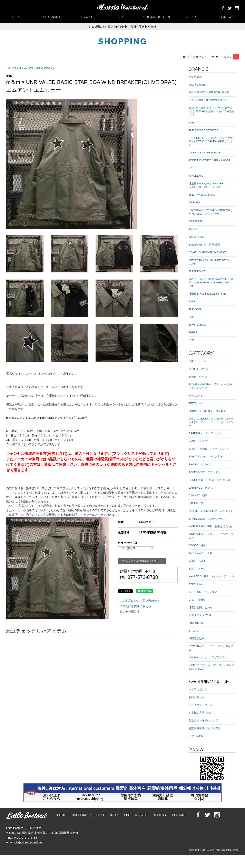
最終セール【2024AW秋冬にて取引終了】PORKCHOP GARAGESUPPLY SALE (211, 282)
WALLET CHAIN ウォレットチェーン (212, 576)
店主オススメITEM (200, 615)
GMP (192, 317)
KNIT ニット (196, 396)
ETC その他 (197, 600)
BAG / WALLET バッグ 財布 (206, 457)
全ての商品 (195, 77)
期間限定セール (198, 638)
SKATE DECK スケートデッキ (207, 519)
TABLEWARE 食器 (201, 553)
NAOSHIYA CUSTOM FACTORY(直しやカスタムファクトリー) (211, 212)
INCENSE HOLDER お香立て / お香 (211, 526)
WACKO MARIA (198, 85)
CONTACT (227, 17)
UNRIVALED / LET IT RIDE (204, 153)
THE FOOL (195, 309)
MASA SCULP (197, 237)
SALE (192, 301)
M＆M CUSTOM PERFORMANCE (34, 68)
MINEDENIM (196, 176)
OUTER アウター (200, 369)
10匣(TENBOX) (198, 325)
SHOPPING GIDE (157, 17)
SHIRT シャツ (198, 377)
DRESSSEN (196, 221)
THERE (193, 332)
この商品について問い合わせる (140, 601)
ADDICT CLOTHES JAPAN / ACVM (209, 160)
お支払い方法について (202, 713)
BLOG (122, 17)
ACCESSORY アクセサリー (206, 472)
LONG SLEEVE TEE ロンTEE (207, 411)
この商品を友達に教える (135, 606)
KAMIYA (193, 123)
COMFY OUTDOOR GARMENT (207, 252)
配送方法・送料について (203, 720)
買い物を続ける (130, 611)
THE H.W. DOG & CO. (202, 195)
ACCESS (193, 17)
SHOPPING (53, 17)
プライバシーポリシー (202, 705)
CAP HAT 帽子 (198, 495)
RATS (192, 168)
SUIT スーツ (197, 569)
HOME (17, 17)
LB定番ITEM (196, 623)
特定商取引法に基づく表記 (205, 728)
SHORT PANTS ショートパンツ (208, 449)
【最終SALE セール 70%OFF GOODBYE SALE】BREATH (206, 185)
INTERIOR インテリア (203, 592)
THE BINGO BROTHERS (203, 130)
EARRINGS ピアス (201, 488)
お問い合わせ (197, 697)
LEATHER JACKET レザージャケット (211, 511)
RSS (191, 736)
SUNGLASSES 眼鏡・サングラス (209, 480)
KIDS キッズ (196, 503)
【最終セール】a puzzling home (207, 294)
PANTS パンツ (198, 441)
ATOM (200, 736)
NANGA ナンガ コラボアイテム (208, 657)
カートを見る (227, 57)
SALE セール (197, 361)
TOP (9, 68)
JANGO (193, 229)
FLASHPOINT (197, 271)
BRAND (87, 17)
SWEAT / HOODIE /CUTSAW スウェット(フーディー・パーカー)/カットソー (211, 422)
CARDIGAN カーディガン (205, 433)
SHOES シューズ (200, 464)
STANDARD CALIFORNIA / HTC (208, 100)
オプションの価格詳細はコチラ (142, 561)
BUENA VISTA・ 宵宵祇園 (204, 245)
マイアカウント (197, 57)
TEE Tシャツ (196, 403)
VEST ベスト (197, 561)
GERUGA (194, 202)
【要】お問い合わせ (201, 607)
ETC (191, 340)
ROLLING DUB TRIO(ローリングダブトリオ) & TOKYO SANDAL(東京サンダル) (212, 141)
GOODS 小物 (198, 545)
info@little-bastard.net (28, 843)
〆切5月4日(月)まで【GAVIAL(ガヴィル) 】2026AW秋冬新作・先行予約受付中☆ (212, 111)
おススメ (194, 631)
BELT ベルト (196, 584)
